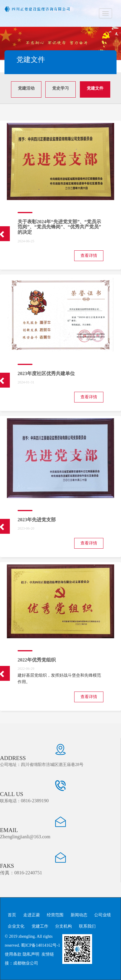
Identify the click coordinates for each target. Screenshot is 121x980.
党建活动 (26, 88)
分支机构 (63, 926)
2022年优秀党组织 (37, 660)
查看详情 (89, 256)
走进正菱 (32, 915)
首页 (12, 915)
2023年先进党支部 (37, 520)
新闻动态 (79, 915)
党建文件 (95, 88)
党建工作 (40, 926)
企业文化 (16, 926)
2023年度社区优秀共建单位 (46, 373)
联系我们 (87, 926)
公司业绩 (103, 915)
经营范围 (55, 915)
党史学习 (61, 88)
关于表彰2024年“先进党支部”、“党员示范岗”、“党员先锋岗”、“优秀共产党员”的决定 (59, 227)
